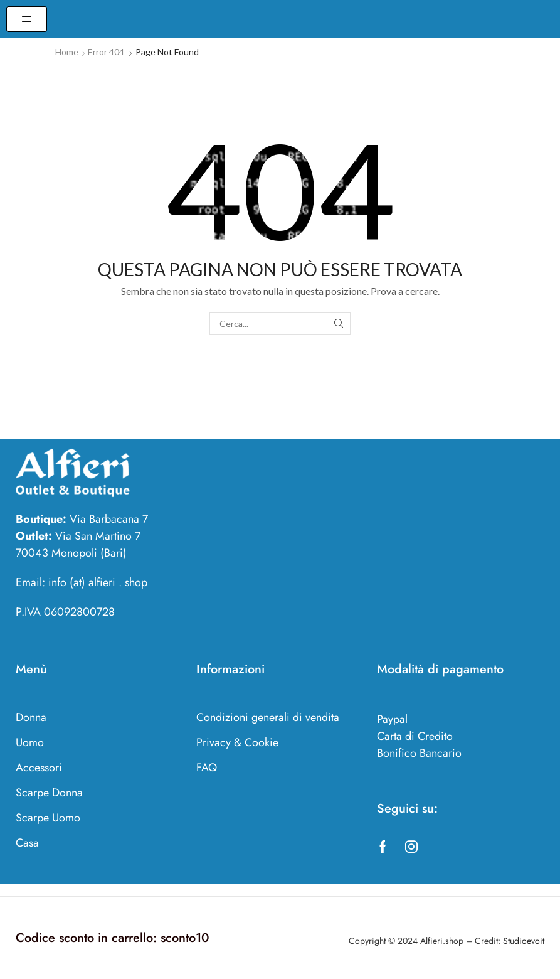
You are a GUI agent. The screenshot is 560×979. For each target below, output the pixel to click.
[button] (27, 19)
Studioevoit (524, 941)
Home (67, 52)
